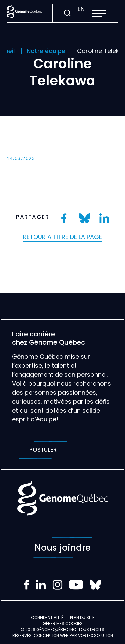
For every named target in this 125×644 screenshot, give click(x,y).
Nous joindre (63, 548)
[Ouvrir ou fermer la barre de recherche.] (67, 13)
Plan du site (82, 618)
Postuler (43, 450)
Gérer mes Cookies (63, 624)
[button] (99, 13)
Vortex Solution (95, 636)
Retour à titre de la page (62, 237)
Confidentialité (47, 618)
